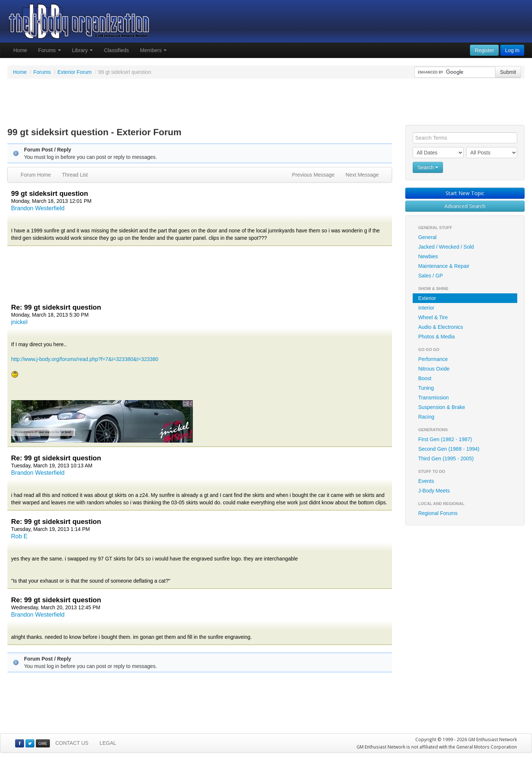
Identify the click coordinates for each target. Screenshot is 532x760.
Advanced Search (465, 206)
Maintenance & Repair (444, 266)
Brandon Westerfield (38, 208)
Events (426, 481)
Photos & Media (436, 337)
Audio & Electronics (441, 327)
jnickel (19, 322)
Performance (433, 359)
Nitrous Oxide (434, 369)
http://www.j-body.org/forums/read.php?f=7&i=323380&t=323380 (85, 359)
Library (83, 50)
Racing (426, 417)
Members (153, 50)
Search (428, 167)
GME (43, 743)
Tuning (426, 388)
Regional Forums (438, 513)
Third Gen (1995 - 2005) (446, 459)
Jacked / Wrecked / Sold (446, 247)
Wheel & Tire (433, 317)
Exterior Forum (74, 72)
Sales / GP (431, 276)
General (427, 237)
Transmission (434, 398)
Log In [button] (512, 50)
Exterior (427, 298)
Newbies (428, 256)
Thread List (75, 175)
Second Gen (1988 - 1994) (449, 449)
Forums (49, 50)
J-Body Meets (434, 491)
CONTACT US (72, 743)
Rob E (19, 536)
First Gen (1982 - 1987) (445, 439)
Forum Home (36, 175)
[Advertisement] (266, 103)
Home (20, 50)
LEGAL (108, 743)
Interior (426, 308)
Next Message (362, 175)
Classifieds (116, 50)
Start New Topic (465, 193)
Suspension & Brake (442, 407)
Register (484, 50)
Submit (508, 72)
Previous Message (313, 175)
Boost (425, 378)
